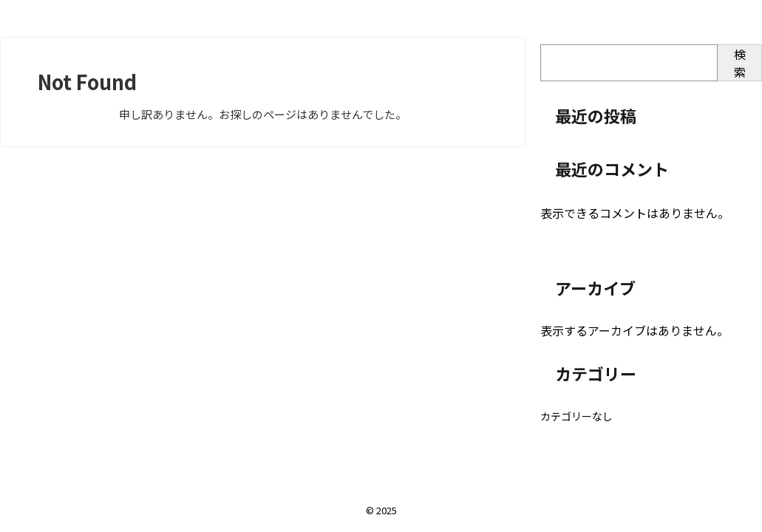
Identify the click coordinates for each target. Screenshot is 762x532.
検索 (740, 63)
